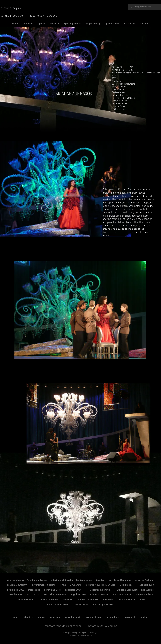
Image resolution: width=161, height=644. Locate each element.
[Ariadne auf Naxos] (37, 580)
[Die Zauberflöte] (126, 600)
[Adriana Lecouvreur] (128, 590)
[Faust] (130, 595)
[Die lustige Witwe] (103, 605)
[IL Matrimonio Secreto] (44, 585)
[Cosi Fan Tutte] (81, 605)
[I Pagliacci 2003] (145, 585)
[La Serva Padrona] (144, 580)
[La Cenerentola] (84, 580)
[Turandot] (108, 600)
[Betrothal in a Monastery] (115, 595)
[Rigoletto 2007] (73, 590)
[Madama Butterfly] (17, 585)
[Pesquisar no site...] (144, 7)
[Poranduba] (34, 590)
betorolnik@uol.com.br (103, 626)
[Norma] (62, 585)
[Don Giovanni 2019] (58, 605)
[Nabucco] (94, 595)
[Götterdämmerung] (100, 590)
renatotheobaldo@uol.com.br (63, 626)
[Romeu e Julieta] (144, 595)
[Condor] (100, 580)
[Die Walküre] (148, 590)
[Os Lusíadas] (126, 585)
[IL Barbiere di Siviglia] (61, 580)
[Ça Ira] (37, 595)
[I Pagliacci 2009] (16, 590)
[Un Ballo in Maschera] (19, 595)
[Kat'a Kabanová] (50, 600)
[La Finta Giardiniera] (87, 600)
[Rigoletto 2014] (79, 595)
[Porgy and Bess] (52, 590)
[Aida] (143, 600)
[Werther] (67, 600)
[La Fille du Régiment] (119, 580)
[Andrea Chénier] (16, 580)
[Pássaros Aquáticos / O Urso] (100, 585)
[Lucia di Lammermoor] (56, 595)
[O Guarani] (75, 585)
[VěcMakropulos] (26, 600)
